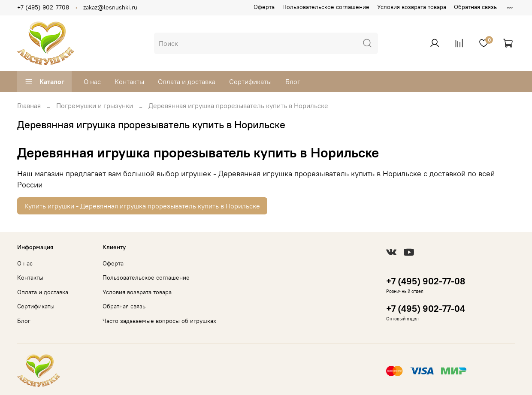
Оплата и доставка (187, 81)
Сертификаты (250, 81)
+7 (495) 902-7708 (43, 7)
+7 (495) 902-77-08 (426, 281)
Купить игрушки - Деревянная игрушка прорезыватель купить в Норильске (142, 206)
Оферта (264, 7)
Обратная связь (475, 7)
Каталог (44, 81)
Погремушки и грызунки (95, 106)
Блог (293, 81)
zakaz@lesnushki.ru (110, 7)
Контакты (129, 81)
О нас (92, 81)
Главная (29, 106)
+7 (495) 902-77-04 (426, 309)
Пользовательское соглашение (326, 7)
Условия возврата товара (412, 7)
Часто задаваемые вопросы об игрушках (159, 321)
